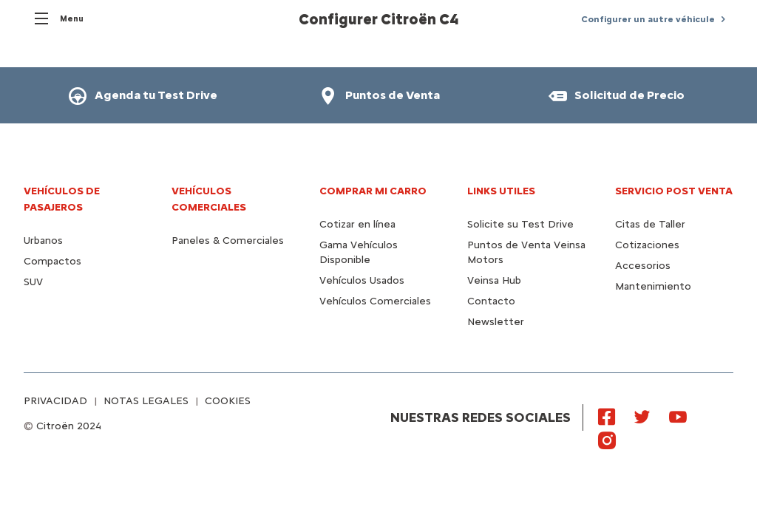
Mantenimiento (653, 286)
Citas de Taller (650, 224)
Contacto (491, 301)
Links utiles (501, 191)
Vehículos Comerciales (375, 301)
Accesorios (643, 266)
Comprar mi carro (373, 191)
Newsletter (496, 322)
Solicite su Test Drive (520, 224)
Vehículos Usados (362, 280)
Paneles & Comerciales (228, 241)
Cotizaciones (647, 245)
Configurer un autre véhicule (648, 19)
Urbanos (43, 241)
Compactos (52, 261)
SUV (33, 282)
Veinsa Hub (494, 280)
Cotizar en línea (357, 224)
